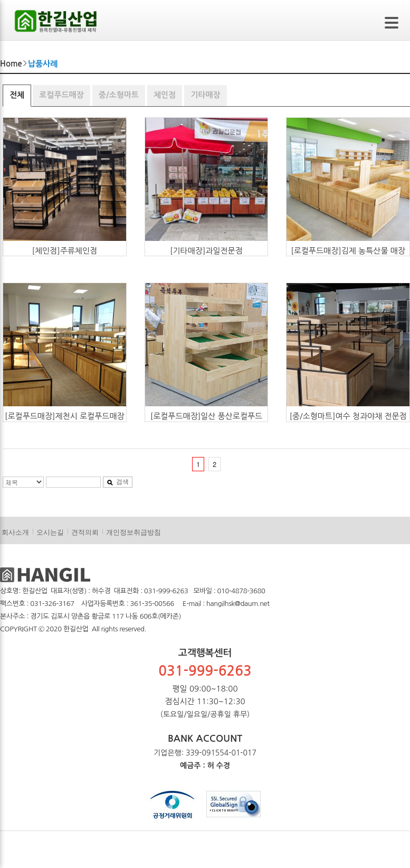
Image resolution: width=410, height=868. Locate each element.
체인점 (165, 95)
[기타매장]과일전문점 (206, 251)
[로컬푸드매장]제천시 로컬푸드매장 (65, 416)
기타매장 (205, 95)
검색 (118, 482)
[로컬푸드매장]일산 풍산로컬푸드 (207, 416)
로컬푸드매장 (61, 95)
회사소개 (15, 532)
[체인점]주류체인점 (64, 251)
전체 (17, 95)
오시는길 (50, 532)
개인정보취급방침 (134, 532)
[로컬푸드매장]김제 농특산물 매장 (348, 251)
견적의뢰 (85, 532)
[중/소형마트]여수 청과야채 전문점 (348, 416)
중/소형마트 (119, 95)
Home (11, 64)
